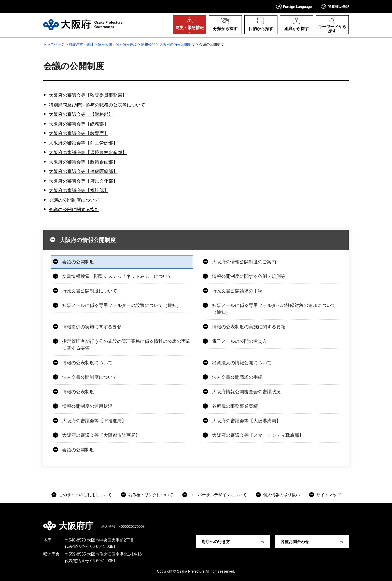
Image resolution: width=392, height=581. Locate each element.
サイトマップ (329, 495)
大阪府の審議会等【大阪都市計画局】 (101, 435)
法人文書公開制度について (90, 377)
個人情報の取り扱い (282, 495)
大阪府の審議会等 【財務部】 (81, 114)
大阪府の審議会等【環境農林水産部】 (88, 153)
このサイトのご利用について (85, 495)
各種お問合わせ (295, 542)
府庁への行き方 (216, 542)
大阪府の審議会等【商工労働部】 (83, 143)
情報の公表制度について (87, 363)
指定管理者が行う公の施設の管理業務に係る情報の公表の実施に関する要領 (126, 345)
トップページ (54, 44)
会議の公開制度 (78, 262)
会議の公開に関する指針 (74, 210)
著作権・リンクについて (151, 495)
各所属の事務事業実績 (235, 406)
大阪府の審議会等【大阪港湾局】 (246, 421)
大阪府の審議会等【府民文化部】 (83, 181)
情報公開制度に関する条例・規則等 (249, 276)
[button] (294, 6)
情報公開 (148, 44)
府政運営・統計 (81, 44)
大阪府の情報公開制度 (177, 44)
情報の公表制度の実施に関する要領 (249, 327)
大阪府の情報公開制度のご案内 (244, 262)
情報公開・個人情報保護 (117, 44)
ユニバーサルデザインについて (218, 495)
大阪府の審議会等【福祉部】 (79, 191)
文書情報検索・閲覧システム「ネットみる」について (117, 276)
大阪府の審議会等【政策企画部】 (83, 162)
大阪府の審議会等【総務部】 (79, 124)
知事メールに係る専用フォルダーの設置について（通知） (122, 305)
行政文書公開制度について (90, 291)
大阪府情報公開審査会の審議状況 (246, 392)
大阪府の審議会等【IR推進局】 (94, 421)
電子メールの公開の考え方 (240, 341)
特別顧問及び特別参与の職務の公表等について (97, 105)
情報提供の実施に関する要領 (92, 327)
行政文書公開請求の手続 (237, 291)
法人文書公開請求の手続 (237, 377)
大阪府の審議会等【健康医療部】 (83, 171)
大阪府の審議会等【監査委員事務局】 (88, 95)
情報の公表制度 (78, 392)
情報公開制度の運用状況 (87, 406)
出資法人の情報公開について (242, 363)
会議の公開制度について (74, 200)
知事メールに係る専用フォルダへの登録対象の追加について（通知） (274, 309)
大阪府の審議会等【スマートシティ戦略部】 (258, 435)
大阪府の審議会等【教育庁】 (79, 133)
